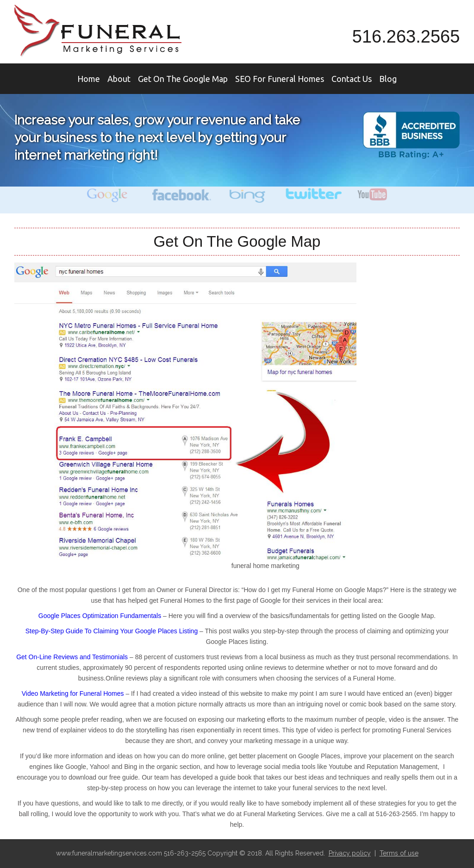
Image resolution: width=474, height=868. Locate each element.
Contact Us (352, 79)
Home (89, 79)
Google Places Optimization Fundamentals (101, 616)
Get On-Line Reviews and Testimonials (72, 657)
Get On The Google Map (183, 79)
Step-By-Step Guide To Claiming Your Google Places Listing (112, 631)
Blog (388, 79)
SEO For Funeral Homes (280, 79)
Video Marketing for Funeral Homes (73, 693)
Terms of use (399, 853)
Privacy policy (350, 853)
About (119, 79)
